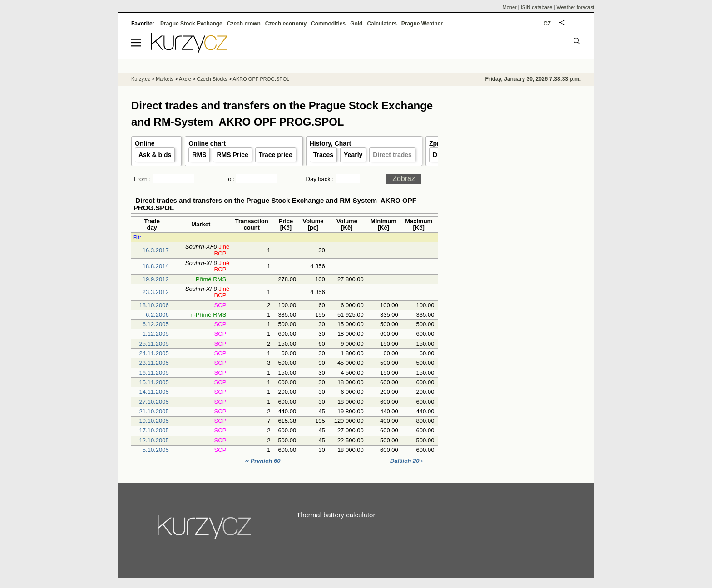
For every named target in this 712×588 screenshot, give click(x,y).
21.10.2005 (154, 411)
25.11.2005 (154, 344)
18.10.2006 (154, 305)
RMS (199, 155)
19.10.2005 (154, 421)
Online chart (207, 143)
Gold (356, 24)
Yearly (353, 155)
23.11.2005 (154, 363)
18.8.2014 (156, 266)
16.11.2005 (154, 373)
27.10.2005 (154, 402)
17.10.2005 (154, 430)
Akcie (185, 79)
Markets (165, 79)
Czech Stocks (212, 79)
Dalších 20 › (406, 461)
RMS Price (232, 155)
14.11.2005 (154, 392)
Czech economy (286, 24)
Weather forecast (575, 7)
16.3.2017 (156, 250)
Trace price (276, 155)
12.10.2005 (154, 440)
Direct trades (392, 155)
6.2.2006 (157, 315)
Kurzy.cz (141, 79)
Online (145, 143)
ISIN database (537, 7)
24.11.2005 (154, 353)
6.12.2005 (156, 324)
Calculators (382, 24)
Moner (510, 7)
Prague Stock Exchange (191, 24)
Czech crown (244, 24)
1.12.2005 (156, 334)
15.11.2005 (154, 382)
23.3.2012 (156, 292)
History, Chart (331, 143)
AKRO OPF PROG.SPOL (261, 79)
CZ (547, 24)
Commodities (328, 24)
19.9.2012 (156, 279)
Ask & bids (155, 155)
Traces (323, 155)
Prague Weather (422, 24)
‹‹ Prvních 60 (263, 461)
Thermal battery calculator (336, 515)
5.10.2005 (156, 450)
